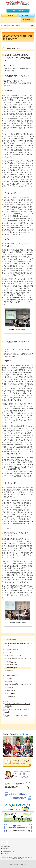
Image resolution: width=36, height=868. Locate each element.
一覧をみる (25, 734)
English (5, 842)
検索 (33, 26)
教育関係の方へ (26, 15)
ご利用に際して (6, 849)
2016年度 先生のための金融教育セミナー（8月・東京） (19, 645)
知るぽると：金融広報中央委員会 (18, 7)
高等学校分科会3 (12, 668)
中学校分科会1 (11, 693)
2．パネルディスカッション (13, 655)
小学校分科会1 (11, 688)
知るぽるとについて (18, 11)
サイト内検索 (4, 26)
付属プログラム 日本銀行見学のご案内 (16, 715)
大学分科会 (10, 671)
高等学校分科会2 (12, 665)
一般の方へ (10, 15)
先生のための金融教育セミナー (13, 639)
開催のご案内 (9, 701)
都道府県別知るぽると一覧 (8, 851)
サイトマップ (5, 854)
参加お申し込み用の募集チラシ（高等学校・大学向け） (18, 711)
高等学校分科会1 (12, 662)
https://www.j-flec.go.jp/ (14, 3)
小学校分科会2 (11, 691)
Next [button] (32, 748)
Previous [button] (4, 748)
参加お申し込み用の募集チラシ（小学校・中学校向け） (18, 705)
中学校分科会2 (11, 696)
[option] (8, 746)
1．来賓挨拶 (9, 653)
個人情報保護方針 (6, 846)
